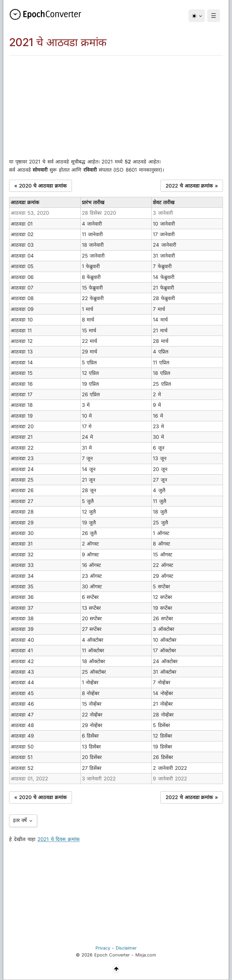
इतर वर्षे (23, 820)
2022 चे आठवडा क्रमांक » (192, 186)
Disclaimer (126, 948)
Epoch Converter (112, 955)
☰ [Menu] (214, 16)
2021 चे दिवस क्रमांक (59, 839)
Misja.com (146, 955)
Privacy (103, 948)
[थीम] (197, 16)
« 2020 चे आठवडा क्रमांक (40, 186)
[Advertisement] (116, 101)
